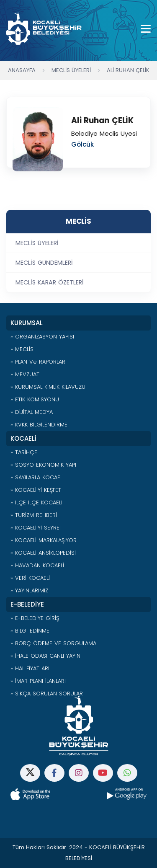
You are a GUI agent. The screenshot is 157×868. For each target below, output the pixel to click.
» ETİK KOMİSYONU (35, 399)
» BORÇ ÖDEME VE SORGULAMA (53, 643)
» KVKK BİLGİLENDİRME (39, 425)
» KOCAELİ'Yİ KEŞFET (36, 490)
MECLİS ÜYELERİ (37, 243)
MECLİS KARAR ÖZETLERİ (50, 282)
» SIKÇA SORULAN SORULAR (47, 694)
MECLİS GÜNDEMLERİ (44, 263)
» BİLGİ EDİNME (30, 631)
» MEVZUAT (25, 374)
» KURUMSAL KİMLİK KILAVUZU (48, 387)
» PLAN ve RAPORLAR (38, 362)
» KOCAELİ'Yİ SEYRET (36, 528)
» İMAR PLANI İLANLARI (38, 681)
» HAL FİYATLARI (30, 668)
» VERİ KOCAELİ (30, 578)
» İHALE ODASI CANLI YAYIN (45, 656)
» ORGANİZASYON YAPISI (42, 337)
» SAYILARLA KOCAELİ (37, 477)
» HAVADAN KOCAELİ (37, 565)
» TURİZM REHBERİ (34, 515)
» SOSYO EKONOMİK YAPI (43, 465)
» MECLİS (22, 349)
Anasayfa (22, 70)
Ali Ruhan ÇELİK (128, 70)
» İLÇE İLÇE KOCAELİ (36, 502)
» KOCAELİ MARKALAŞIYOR (44, 540)
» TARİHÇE (24, 452)
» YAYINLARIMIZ (29, 590)
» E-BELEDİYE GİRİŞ (35, 618)
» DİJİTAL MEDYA (32, 412)
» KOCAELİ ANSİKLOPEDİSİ (43, 553)
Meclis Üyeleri (71, 70)
